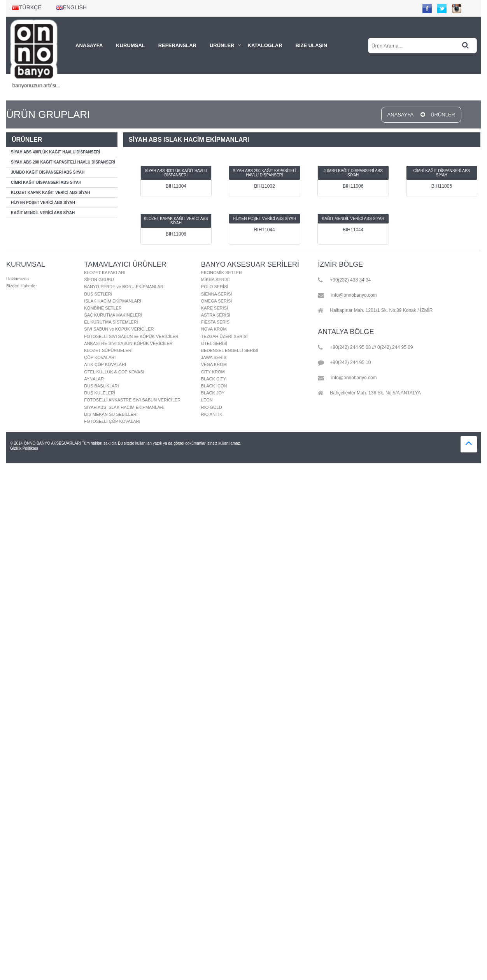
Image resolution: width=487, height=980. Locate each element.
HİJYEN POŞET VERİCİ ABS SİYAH (43, 203)
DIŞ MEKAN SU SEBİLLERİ (111, 414)
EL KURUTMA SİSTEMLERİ (111, 322)
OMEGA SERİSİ (216, 301)
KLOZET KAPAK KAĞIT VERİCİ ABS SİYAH (51, 193)
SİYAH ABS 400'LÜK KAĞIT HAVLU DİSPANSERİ (55, 152)
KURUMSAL (130, 45)
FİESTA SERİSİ (216, 322)
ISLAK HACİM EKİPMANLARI (113, 301)
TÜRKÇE (27, 7)
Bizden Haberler (22, 286)
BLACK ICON (214, 386)
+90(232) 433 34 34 (344, 280)
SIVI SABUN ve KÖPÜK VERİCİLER (119, 329)
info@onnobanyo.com (347, 296)
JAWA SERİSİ (214, 357)
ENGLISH (71, 7)
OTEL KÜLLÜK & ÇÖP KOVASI (114, 372)
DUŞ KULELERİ (99, 393)
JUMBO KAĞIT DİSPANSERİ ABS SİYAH (48, 172)
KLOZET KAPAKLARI (105, 273)
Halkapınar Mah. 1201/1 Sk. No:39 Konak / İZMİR (375, 311)
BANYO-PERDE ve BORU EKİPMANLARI (124, 287)
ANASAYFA (89, 45)
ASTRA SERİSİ (216, 315)
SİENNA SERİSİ (216, 294)
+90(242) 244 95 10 (344, 363)
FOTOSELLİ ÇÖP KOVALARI (112, 421)
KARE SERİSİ (215, 308)
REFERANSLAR (177, 45)
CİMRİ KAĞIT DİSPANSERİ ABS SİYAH (46, 182)
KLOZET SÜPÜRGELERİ (108, 350)
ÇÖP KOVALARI (100, 357)
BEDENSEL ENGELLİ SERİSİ (230, 350)
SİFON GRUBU (99, 280)
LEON (207, 400)
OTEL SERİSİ (214, 343)
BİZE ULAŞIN (312, 45)
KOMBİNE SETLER (103, 308)
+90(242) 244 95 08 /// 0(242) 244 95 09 (365, 348)
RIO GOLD (212, 407)
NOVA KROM (214, 329)
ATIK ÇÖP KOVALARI (105, 364)
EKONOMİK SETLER (222, 273)
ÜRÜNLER (222, 45)
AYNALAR (94, 379)
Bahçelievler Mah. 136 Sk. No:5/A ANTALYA (369, 393)
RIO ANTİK (212, 414)
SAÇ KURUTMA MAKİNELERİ (113, 315)
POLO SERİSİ (215, 287)
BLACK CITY (214, 379)
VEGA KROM (214, 364)
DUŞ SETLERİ (98, 294)
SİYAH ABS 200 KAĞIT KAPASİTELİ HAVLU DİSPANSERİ (63, 162)
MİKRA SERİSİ (215, 280)
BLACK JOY (213, 393)
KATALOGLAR (265, 45)
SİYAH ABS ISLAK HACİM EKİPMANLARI (124, 407)
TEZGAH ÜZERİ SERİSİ (224, 336)
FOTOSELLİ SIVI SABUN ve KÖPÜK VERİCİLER (131, 336)
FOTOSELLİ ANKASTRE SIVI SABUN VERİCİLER (132, 400)
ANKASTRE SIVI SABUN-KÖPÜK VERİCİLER (128, 343)
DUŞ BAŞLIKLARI (101, 386)
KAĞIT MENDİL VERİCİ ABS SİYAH (43, 213)
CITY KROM (213, 372)
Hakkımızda (18, 279)
